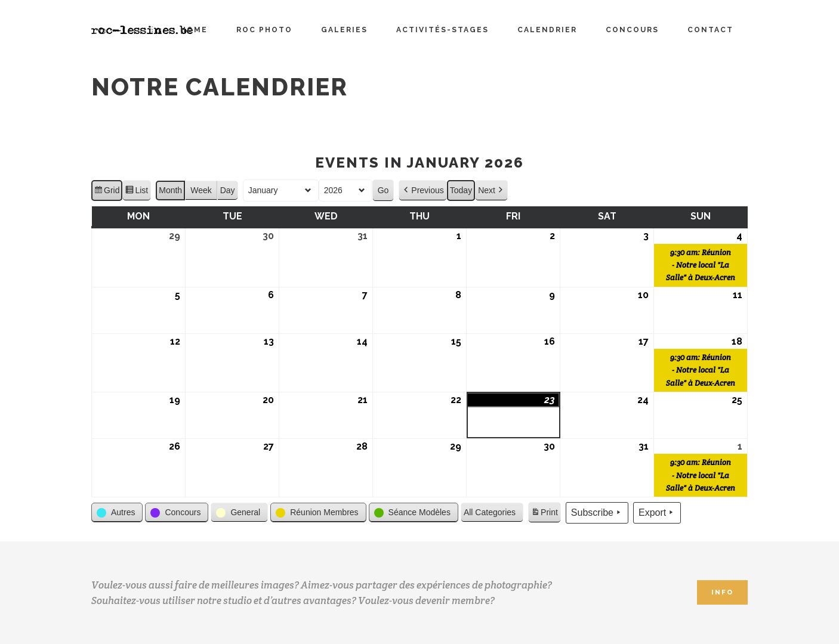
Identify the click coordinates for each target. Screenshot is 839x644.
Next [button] (491, 191)
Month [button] (170, 190)
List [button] (136, 192)
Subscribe (597, 513)
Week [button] (201, 190)
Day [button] (228, 190)
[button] (117, 513)
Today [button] (461, 190)
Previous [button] (422, 191)
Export (657, 513)
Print (544, 514)
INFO (722, 592)
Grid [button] (107, 192)
